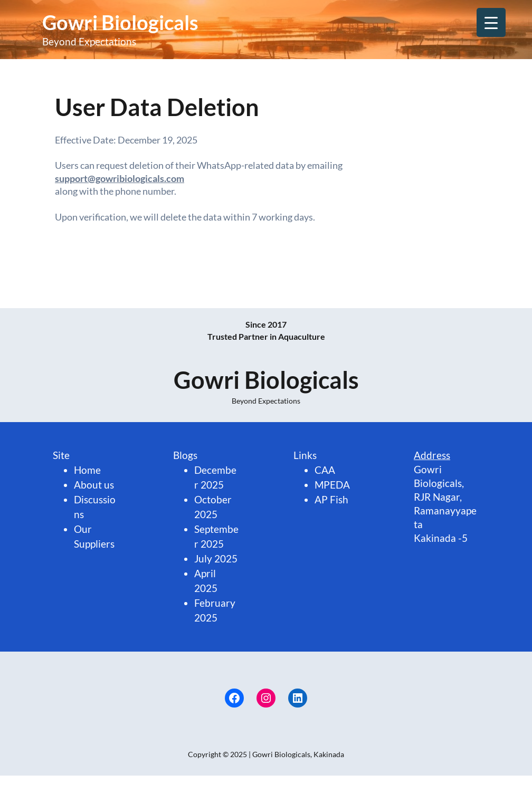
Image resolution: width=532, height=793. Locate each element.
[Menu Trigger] (491, 22)
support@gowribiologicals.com (120, 179)
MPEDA (332, 485)
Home (87, 470)
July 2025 (216, 559)
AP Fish (331, 500)
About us (94, 485)
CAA (325, 470)
